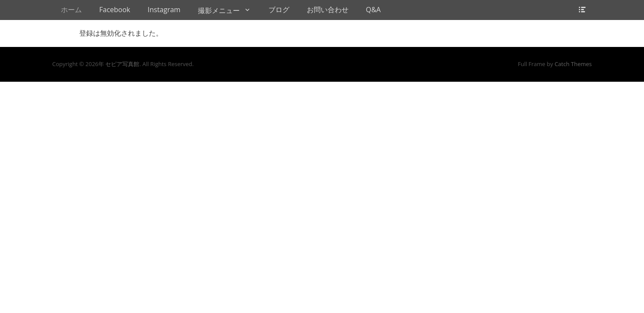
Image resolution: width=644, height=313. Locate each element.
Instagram (164, 10)
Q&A (373, 10)
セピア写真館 (122, 64)
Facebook (115, 10)
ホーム (71, 10)
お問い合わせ (328, 10)
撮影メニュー (219, 10)
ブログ (279, 10)
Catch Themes (573, 64)
